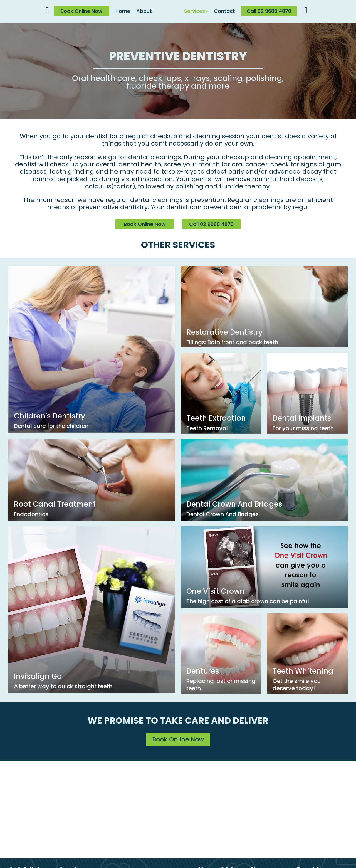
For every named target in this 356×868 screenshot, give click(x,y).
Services (195, 11)
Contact (224, 11)
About (144, 11)
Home (123, 11)
